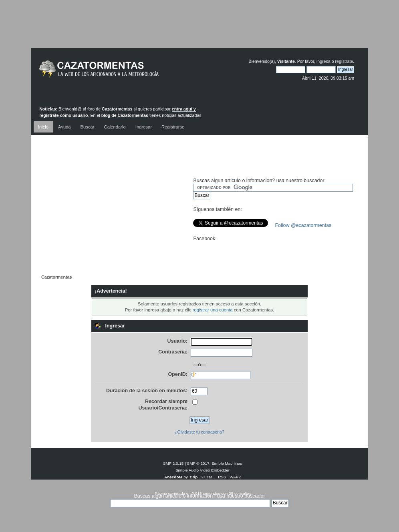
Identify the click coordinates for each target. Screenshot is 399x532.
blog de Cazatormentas (125, 115)
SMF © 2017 (198, 463)
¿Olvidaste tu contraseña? (199, 432)
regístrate (344, 61)
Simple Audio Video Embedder (203, 470)
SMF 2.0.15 (173, 463)
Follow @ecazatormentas (303, 225)
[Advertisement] (199, 30)
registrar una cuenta (213, 310)
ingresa (323, 61)
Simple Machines (227, 463)
